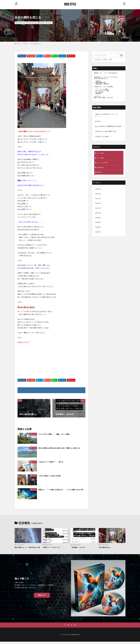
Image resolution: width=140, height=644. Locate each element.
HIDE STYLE (70, 4)
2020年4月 (98, 231)
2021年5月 (98, 211)
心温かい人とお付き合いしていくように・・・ (107, 115)
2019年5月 (98, 236)
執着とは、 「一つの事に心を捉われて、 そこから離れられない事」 (61, 491)
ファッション (98, 59)
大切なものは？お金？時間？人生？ (106, 131)
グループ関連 (101, 153)
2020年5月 (98, 226)
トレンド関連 (101, 158)
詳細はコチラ (42, 597)
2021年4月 (98, 216)
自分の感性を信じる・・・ (37, 44)
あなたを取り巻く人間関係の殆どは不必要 (108, 126)
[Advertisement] (51, 359)
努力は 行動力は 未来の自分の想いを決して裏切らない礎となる (61, 449)
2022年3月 (98, 196)
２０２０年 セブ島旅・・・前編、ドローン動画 (57, 434)
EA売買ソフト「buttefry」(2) (53, 547)
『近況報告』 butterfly (79, 547)
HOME (18, 44)
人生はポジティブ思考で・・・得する (53, 462)
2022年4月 (98, 191)
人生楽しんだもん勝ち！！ (103, 136)
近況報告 (42, 23)
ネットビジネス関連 (103, 163)
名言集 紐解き (101, 168)
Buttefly (98, 121)
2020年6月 (98, 221)
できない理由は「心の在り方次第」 (52, 476)
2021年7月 (98, 201)
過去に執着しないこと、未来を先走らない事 (28, 548)
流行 (111, 59)
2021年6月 (98, 206)
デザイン (105, 59)
